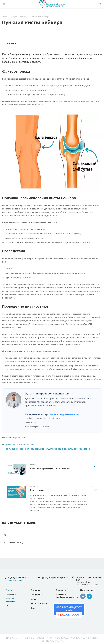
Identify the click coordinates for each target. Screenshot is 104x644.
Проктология (11, 602)
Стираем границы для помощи (50, 468)
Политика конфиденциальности (67, 596)
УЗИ (7, 605)
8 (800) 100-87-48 (17, 577)
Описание (11, 43)
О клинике (36, 590)
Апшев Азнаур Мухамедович (64, 414)
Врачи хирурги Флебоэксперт (20, 444)
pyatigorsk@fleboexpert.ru (55, 578)
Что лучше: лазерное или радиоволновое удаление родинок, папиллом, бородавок (47, 449)
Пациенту (61, 590)
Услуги (9, 590)
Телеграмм (89, 596)
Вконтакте (83, 596)
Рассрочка (37, 490)
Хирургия (10, 598)
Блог (33, 608)
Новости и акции (39, 604)
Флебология (11, 595)
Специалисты (38, 595)
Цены (34, 599)
